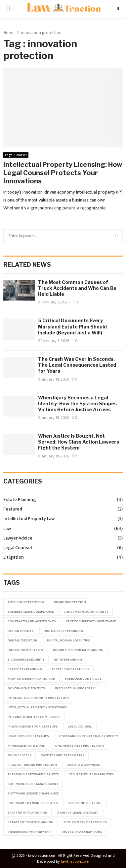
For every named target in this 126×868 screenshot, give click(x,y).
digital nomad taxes (25, 650)
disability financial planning (78, 650)
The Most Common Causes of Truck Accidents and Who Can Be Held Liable (77, 288)
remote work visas (83, 765)
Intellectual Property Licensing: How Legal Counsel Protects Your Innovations (63, 173)
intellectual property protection (38, 698)
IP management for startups (33, 727)
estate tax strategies (71, 669)
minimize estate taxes (26, 746)
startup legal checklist (78, 813)
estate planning (68, 660)
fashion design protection (31, 679)
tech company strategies (85, 822)
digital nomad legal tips (68, 640)
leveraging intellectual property (88, 736)
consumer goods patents (86, 612)
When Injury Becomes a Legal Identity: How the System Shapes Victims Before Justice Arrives (77, 403)
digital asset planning (63, 631)
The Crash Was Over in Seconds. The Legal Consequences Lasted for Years (77, 365)
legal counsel (80, 727)
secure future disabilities (91, 774)
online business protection (79, 746)
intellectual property (75, 688)
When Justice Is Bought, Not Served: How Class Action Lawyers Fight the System (79, 442)
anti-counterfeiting (26, 602)
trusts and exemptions (82, 832)
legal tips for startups (28, 736)
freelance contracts (84, 679)
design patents (21, 631)
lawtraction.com (75, 861)
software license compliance (33, 793)
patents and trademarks (63, 755)
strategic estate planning (30, 822)
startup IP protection (27, 813)
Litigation (14, 557)
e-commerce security (26, 660)
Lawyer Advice (18, 538)
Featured (13, 509)
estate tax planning (25, 669)
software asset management (33, 784)
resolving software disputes (33, 774)
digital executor (22, 640)
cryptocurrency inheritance (91, 621)
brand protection (70, 602)
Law (7, 528)
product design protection (32, 765)
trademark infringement (29, 832)
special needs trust (85, 803)
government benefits (26, 688)
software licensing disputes (33, 803)
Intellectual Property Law (29, 519)
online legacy (20, 755)
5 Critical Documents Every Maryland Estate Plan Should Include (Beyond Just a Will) (72, 326)
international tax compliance (34, 717)
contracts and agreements (32, 621)
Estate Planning (20, 499)
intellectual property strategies (37, 707)
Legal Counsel (16, 155)
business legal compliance (31, 612)
